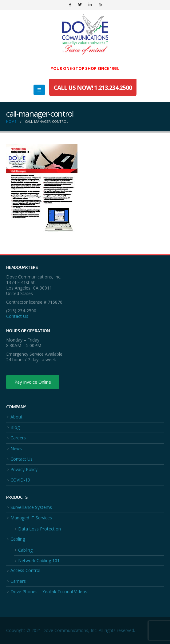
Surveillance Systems (31, 507)
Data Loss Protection (40, 529)
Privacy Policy (24, 469)
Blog (15, 427)
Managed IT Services (31, 518)
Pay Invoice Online (33, 382)
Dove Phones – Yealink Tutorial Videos (49, 592)
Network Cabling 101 (39, 560)
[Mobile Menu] (39, 90)
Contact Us (17, 316)
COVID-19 (20, 480)
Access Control (25, 570)
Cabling (18, 539)
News (16, 448)
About (16, 417)
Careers (18, 438)
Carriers (18, 581)
